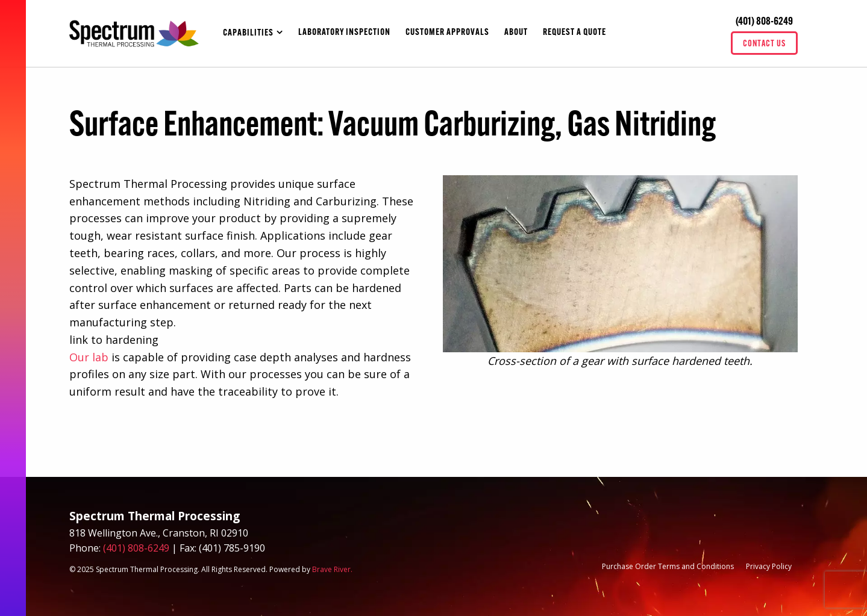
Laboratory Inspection (344, 33)
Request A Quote (574, 33)
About (516, 33)
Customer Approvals (447, 33)
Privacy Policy (769, 566)
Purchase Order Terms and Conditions (668, 566)
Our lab (89, 357)
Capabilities (248, 33)
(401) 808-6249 (764, 22)
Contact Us (764, 44)
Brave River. (332, 569)
